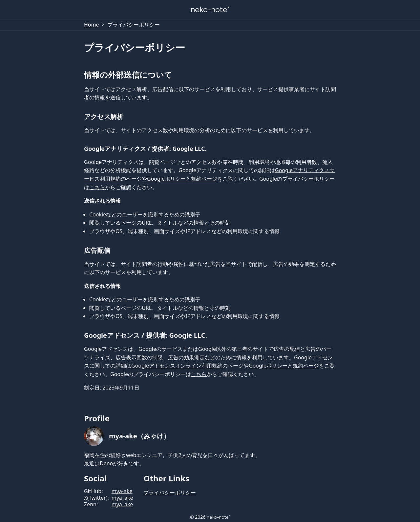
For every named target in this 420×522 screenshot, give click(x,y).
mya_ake (122, 498)
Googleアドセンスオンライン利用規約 (177, 366)
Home (92, 25)
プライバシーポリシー (170, 492)
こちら (97, 187)
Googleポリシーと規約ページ (182, 179)
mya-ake (122, 491)
